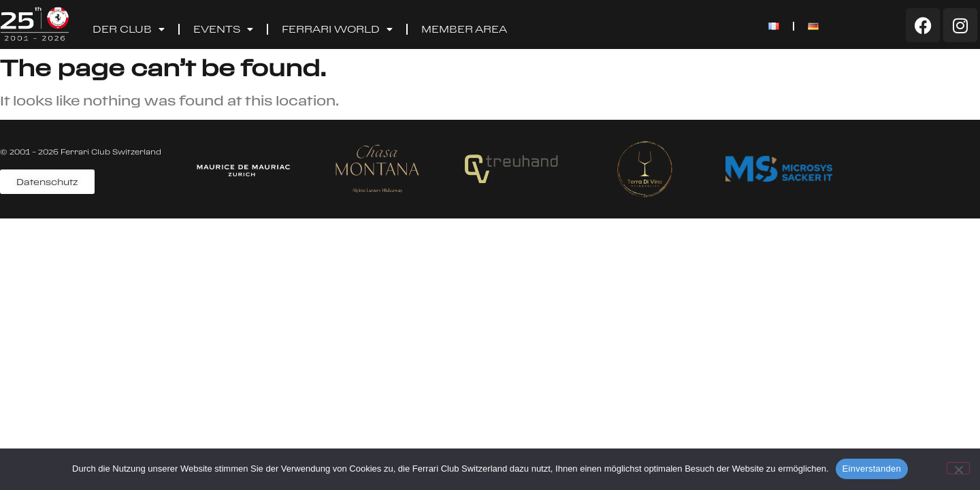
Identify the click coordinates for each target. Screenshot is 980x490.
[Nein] (958, 468)
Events (223, 29)
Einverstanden (872, 469)
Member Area (464, 29)
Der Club (129, 29)
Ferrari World (337, 29)
